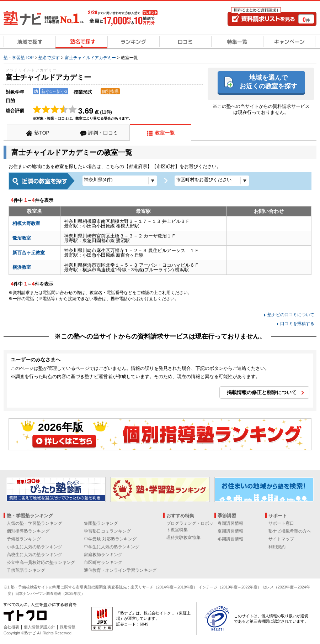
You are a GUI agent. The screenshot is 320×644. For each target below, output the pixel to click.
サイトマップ (281, 539)
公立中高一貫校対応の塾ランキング (41, 562)
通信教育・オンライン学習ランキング (120, 570)
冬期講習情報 (230, 539)
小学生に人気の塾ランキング (34, 547)
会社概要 (11, 627)
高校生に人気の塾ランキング (34, 555)
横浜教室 (22, 267)
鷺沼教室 (22, 238)
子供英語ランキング (26, 570)
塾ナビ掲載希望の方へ (290, 531)
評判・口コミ (103, 133)
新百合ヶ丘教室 (29, 253)
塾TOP (42, 133)
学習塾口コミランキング (107, 531)
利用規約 (277, 547)
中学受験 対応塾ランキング (110, 539)
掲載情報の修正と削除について (262, 392)
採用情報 (68, 627)
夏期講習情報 (230, 531)
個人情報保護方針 (39, 627)
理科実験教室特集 (183, 538)
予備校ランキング (24, 539)
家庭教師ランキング (103, 555)
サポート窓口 (281, 523)
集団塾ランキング (101, 523)
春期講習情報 (230, 523)
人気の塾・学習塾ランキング (34, 523)
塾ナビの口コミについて (291, 315)
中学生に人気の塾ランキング (112, 547)
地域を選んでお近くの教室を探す (268, 82)
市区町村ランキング (103, 562)
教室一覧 (165, 133)
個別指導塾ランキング (28, 531)
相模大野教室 (26, 223)
